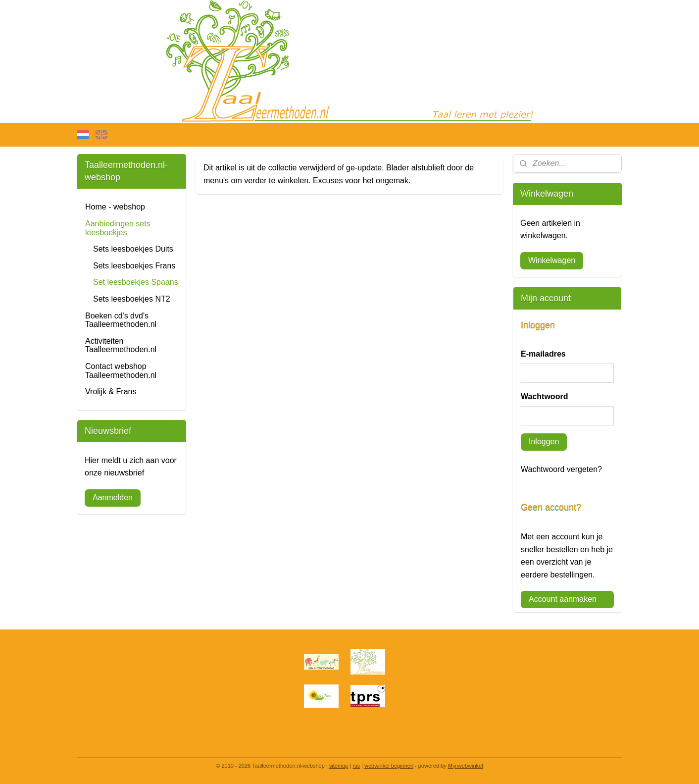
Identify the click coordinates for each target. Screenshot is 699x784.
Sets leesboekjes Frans (134, 266)
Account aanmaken (563, 599)
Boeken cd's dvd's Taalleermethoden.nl (121, 320)
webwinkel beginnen (389, 766)
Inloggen (544, 442)
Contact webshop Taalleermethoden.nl (121, 371)
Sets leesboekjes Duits (133, 249)
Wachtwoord (544, 396)
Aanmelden (113, 497)
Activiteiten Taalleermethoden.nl (121, 345)
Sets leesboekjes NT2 (132, 299)
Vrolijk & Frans (111, 392)
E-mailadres (543, 354)
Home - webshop (115, 207)
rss (356, 766)
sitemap (339, 766)
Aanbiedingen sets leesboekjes (118, 228)
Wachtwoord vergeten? (561, 469)
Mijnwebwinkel (466, 766)
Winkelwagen (552, 260)
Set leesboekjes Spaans (136, 282)
